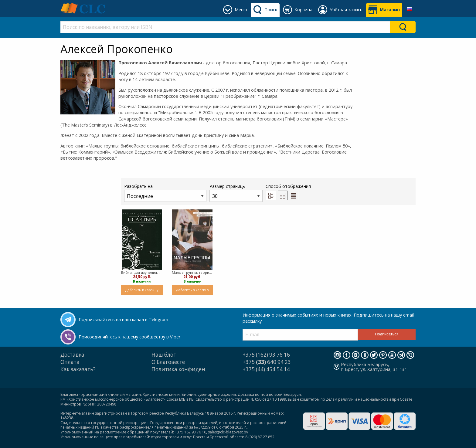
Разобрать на (165, 193)
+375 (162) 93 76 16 (266, 355)
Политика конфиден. (179, 369)
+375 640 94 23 (267, 362)
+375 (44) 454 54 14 (266, 369)
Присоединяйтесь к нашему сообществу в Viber (129, 337)
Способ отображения (288, 192)
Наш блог (164, 355)
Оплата (70, 362)
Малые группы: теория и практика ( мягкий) (193, 272)
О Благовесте (168, 362)
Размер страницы (236, 193)
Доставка (72, 355)
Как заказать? (78, 369)
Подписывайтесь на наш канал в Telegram (123, 319)
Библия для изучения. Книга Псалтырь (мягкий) (142, 272)
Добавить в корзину (142, 290)
